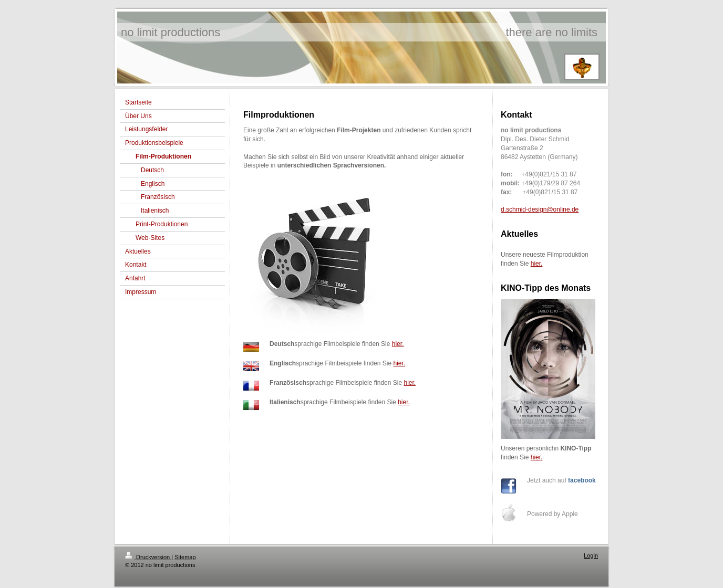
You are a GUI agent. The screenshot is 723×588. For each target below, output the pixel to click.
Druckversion (148, 557)
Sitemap (185, 557)
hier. (398, 344)
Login (591, 555)
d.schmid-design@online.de (540, 209)
